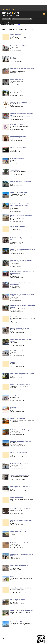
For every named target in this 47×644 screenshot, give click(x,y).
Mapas (8, 22)
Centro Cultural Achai (16, 34)
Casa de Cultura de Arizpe (17, 80)
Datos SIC (4, 22)
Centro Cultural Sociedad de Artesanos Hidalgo (22, 373)
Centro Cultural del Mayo (17, 498)
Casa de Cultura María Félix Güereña (20, 46)
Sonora (3, 8)
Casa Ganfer (13, 362)
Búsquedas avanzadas (38, 19)
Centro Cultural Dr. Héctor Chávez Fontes (21, 588)
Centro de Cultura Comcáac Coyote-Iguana (21, 430)
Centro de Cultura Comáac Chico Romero (20, 543)
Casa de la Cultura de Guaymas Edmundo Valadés (23, 249)
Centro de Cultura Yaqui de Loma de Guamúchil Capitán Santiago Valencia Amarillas (22, 205)
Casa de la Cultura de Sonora (17, 419)
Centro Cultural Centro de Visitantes (19, 565)
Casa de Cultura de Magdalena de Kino (20, 475)
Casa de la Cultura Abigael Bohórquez (20, 91)
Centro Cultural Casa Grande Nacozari (20, 486)
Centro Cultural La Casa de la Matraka (20, 396)
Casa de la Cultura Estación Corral (19, 193)
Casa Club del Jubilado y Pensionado (19, 328)
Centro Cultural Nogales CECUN (18, 532)
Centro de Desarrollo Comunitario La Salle (21, 181)
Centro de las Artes (15, 407)
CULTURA (17, 24)
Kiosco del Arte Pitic (15, 317)
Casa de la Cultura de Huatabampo (19, 452)
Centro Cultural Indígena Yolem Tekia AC (20, 509)
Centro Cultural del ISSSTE (17, 159)
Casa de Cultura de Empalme (18, 227)
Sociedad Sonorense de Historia (18, 351)
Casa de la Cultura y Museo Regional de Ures (22, 611)
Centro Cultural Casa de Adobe (18, 136)
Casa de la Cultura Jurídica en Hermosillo (21, 385)
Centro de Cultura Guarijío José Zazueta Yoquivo (22, 68)
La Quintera (13, 57)
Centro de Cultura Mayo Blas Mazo (19, 464)
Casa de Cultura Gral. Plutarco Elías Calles (21, 622)
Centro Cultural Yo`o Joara (17, 170)
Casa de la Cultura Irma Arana (18, 147)
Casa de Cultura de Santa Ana (18, 599)
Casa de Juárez (14, 577)
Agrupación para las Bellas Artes (18, 102)
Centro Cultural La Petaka (17, 125)
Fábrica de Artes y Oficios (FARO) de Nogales (21, 520)
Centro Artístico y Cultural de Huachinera (21, 441)
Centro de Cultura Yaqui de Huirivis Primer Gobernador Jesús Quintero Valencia (21, 261)
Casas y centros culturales (8, 9)
